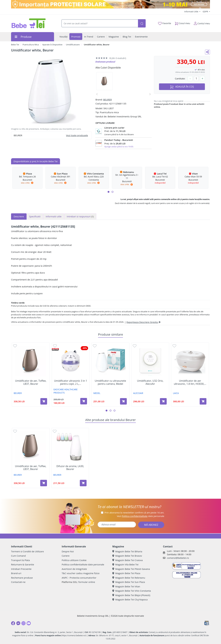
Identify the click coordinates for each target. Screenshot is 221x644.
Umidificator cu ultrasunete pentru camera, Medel (110, 382)
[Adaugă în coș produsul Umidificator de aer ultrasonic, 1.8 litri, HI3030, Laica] (203, 401)
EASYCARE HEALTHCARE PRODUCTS (66, 391)
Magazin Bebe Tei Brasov (127, 556)
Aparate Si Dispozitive (52, 45)
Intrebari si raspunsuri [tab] (80, 216)
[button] (109, 192)
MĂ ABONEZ (151, 525)
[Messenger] (18, 623)
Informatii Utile (192, 12)
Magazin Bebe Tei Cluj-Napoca (130, 599)
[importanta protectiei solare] (110, 4)
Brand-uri (16, 573)
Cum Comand (18, 556)
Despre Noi (68, 551)
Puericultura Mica (31, 45)
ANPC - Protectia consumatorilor (79, 578)
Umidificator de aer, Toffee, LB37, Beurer (31, 382)
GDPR (206, 12)
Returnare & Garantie (23, 564)
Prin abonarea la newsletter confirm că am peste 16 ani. (134, 513)
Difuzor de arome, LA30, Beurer (70, 468)
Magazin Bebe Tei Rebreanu (129, 578)
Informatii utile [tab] (54, 216)
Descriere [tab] (19, 216)
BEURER (107, 100)
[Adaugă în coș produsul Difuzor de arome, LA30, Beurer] (83, 483)
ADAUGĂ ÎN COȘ (182, 87)
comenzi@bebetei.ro (178, 558)
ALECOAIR (138, 393)
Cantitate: (180, 78)
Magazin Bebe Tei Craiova (128, 560)
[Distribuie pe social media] (207, 52)
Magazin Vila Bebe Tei (125, 564)
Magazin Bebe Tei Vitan (126, 586)
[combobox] (100, 23)
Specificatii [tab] (35, 216)
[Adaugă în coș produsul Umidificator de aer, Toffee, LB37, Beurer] (44, 401)
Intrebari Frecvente (21, 569)
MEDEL (97, 393)
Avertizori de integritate (74, 569)
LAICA (176, 393)
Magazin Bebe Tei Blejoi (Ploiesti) (131, 595)
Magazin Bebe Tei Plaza (126, 573)
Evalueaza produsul (105, 62)
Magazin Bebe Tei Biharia (127, 551)
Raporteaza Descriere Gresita (143, 322)
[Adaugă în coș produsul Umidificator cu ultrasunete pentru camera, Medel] (123, 401)
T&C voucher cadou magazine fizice (81, 573)
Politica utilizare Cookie (74, 560)
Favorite (165, 23)
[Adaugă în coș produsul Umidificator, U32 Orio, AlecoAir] (163, 401)
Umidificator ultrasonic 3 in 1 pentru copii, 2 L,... (71, 382)
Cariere (66, 556)
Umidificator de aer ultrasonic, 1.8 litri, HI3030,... (190, 382)
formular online (87, 582)
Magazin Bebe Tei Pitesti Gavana (131, 569)
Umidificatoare (73, 45)
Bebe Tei (15, 45)
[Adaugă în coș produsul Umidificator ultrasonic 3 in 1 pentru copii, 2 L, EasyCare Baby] (84, 401)
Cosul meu (182, 23)
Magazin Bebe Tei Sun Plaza (129, 582)
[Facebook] (13, 623)
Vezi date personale (141, 516)
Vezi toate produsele (77, 135)
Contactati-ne (18, 582)
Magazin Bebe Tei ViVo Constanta (132, 591)
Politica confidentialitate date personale (83, 564)
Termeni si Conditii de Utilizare (27, 551)
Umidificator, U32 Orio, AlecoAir (150, 382)
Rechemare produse (22, 578)
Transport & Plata (20, 560)
